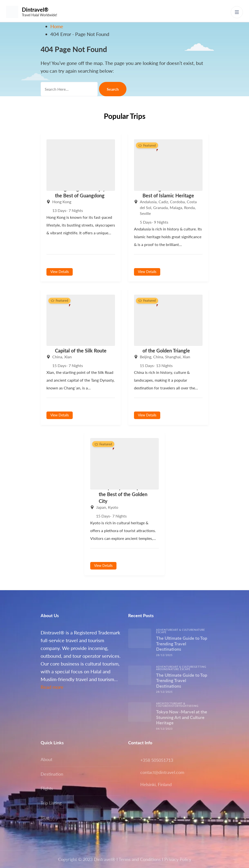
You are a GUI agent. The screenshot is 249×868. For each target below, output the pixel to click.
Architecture (167, 703)
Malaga (176, 207)
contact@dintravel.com (162, 772)
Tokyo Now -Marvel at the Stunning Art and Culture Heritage (182, 717)
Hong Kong (62, 202)
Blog (45, 817)
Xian (68, 357)
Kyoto (113, 507)
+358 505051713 (157, 760)
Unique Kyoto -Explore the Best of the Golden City (123, 494)
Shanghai (173, 357)
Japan (101, 507)
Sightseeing (189, 706)
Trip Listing (51, 803)
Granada (160, 207)
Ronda (189, 207)
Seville (145, 213)
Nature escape (179, 669)
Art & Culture (184, 630)
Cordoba (177, 202)
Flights (47, 788)
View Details (60, 272)
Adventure (165, 630)
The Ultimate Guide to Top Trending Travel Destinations (182, 644)
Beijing (146, 357)
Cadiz (163, 202)
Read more (52, 687)
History (174, 706)
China (57, 357)
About (46, 759)
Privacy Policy (178, 859)
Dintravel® (35, 10)
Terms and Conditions (140, 859)
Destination (52, 774)
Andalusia (148, 202)
